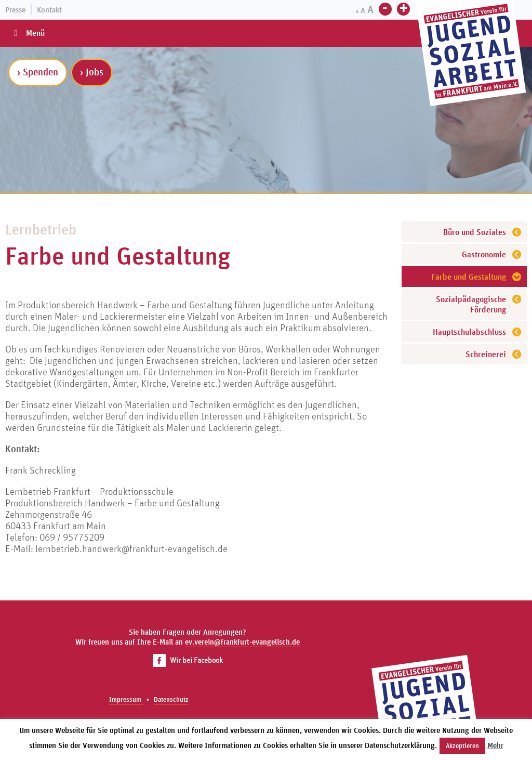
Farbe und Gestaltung (469, 277)
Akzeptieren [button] (462, 746)
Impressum (126, 699)
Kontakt (49, 10)
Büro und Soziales (475, 232)
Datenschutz (171, 699)
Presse (15, 10)
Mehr (495, 745)
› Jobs (92, 72)
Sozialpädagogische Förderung (471, 304)
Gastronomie (484, 254)
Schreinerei (486, 354)
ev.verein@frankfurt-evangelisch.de (242, 642)
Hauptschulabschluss (469, 332)
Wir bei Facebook (188, 660)
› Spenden (38, 72)
